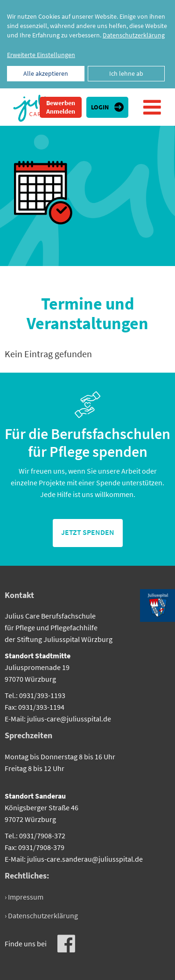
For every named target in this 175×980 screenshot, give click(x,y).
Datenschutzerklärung (134, 35)
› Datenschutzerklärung (41, 915)
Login (100, 107)
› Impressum (24, 897)
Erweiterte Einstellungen (41, 55)
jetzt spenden (88, 532)
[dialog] (87, 44)
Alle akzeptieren (46, 73)
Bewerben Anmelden (61, 107)
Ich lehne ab (126, 73)
